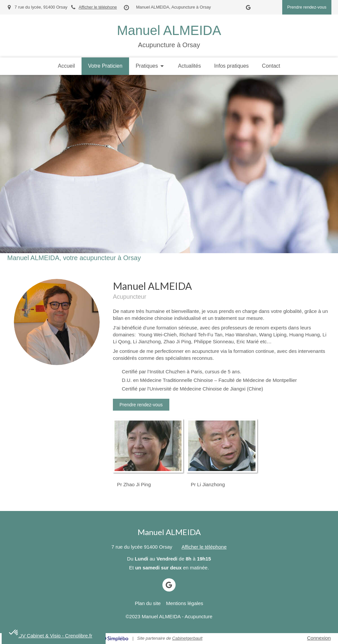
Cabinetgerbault (187, 638)
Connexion (319, 638)
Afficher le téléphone (98, 7)
